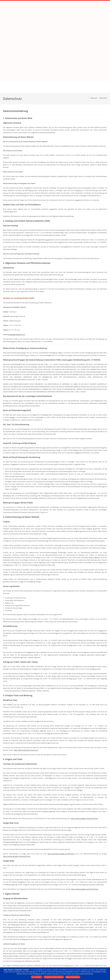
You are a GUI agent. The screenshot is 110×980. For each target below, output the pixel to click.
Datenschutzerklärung (73, 977)
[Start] (88, 48)
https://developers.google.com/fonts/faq (61, 804)
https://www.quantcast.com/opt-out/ (26, 700)
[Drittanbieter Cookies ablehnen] (107, 974)
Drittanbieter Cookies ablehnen (54, 977)
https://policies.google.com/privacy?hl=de (84, 768)
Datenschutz (103, 48)
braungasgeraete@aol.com (16, 284)
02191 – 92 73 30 (103, 962)
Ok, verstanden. (37, 977)
